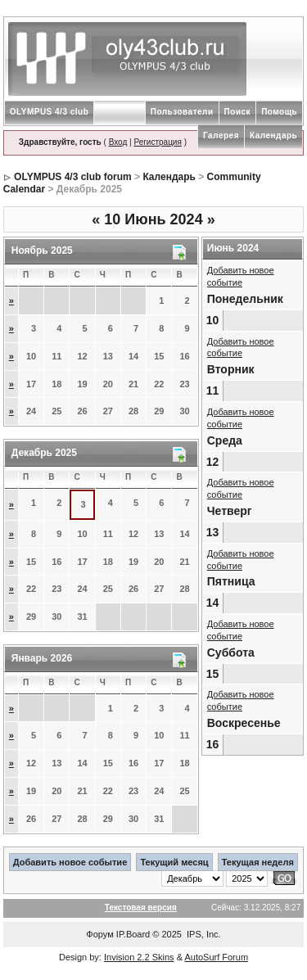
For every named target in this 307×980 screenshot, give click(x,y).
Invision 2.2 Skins (139, 957)
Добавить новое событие (70, 862)
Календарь (273, 135)
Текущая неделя (258, 862)
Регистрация (157, 142)
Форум (99, 934)
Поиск (238, 112)
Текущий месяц (174, 862)
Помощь (279, 112)
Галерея (221, 135)
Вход (118, 142)
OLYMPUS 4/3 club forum (73, 177)
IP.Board (133, 934)
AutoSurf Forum (216, 957)
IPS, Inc (203, 934)
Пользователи (182, 112)
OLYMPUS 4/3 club (50, 112)
